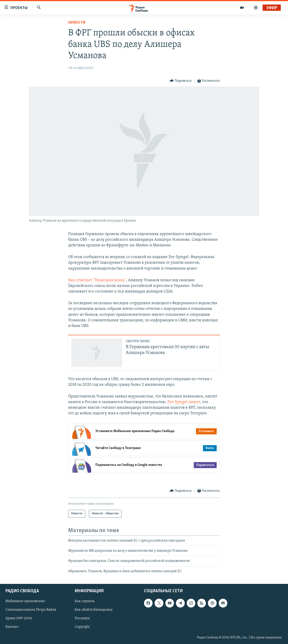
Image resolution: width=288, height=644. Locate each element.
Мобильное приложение (25, 601)
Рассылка (82, 619)
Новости (77, 23)
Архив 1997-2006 (19, 619)
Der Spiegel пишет (184, 402)
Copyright (82, 627)
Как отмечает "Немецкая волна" (97, 280)
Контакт (12, 627)
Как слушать (85, 601)
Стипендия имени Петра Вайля (31, 610)
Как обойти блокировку (94, 610)
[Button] (181, 81)
